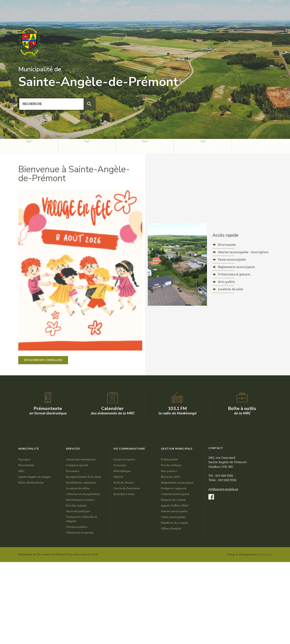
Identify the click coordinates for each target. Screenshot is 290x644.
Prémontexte (169, 562)
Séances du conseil (173, 602)
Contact (261, 146)
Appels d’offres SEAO (175, 608)
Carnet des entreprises (81, 562)
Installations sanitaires (81, 585)
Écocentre (72, 573)
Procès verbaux (171, 568)
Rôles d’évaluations (31, 585)
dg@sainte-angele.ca (223, 591)
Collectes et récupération (83, 596)
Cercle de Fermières (127, 591)
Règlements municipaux (236, 267)
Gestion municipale (203, 146)
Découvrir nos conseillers (43, 360)
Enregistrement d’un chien (83, 579)
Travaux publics (77, 629)
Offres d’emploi (171, 631)
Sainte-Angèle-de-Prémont (98, 78)
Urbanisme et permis (234, 274)
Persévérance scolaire (80, 602)
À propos (24, 562)
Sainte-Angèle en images (34, 579)
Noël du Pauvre (124, 585)
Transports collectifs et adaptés (81, 621)
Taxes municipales (232, 259)
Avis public (226, 282)
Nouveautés (227, 245)
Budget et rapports (174, 591)
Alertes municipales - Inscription (243, 252)
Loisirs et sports (124, 562)
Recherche (19, 98)
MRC (21, 573)
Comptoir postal (77, 568)
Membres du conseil (174, 625)
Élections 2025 (170, 579)
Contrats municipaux (175, 596)
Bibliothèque (122, 573)
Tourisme (120, 568)
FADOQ (118, 579)
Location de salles (78, 591)
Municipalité (29, 146)
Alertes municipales (174, 614)
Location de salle (230, 289)
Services (87, 146)
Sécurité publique (78, 614)
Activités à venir (124, 596)
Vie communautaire (145, 146)
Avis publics (169, 573)
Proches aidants (76, 608)
